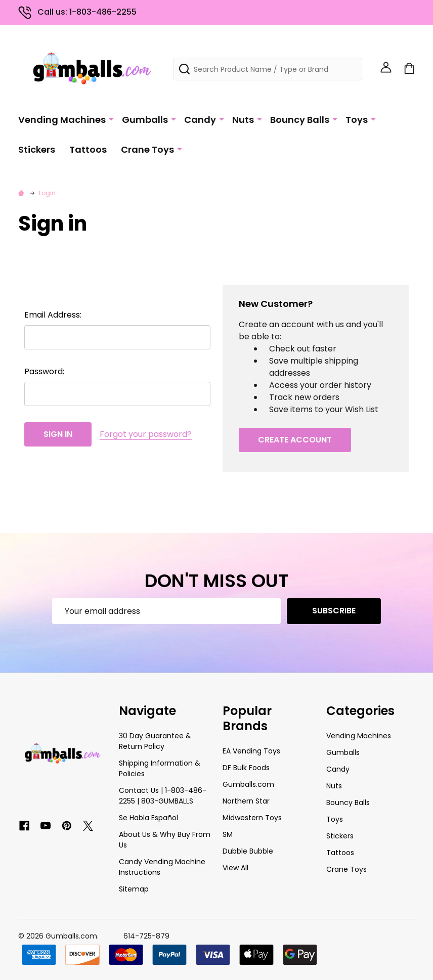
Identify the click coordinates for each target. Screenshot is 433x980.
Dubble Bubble (248, 851)
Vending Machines (62, 119)
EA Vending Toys (251, 751)
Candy (200, 119)
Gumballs (145, 119)
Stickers (37, 148)
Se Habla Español (148, 818)
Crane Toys (147, 148)
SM (228, 834)
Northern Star (246, 801)
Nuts (243, 119)
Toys (357, 119)
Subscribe (334, 611)
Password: (44, 371)
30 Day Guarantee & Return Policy (155, 741)
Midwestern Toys (252, 818)
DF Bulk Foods (246, 768)
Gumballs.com (248, 784)
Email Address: (53, 315)
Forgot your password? (146, 434)
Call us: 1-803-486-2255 (77, 12)
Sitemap (134, 889)
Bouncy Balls (300, 119)
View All (235, 868)
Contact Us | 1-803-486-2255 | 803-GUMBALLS (163, 796)
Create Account (295, 440)
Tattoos (88, 148)
